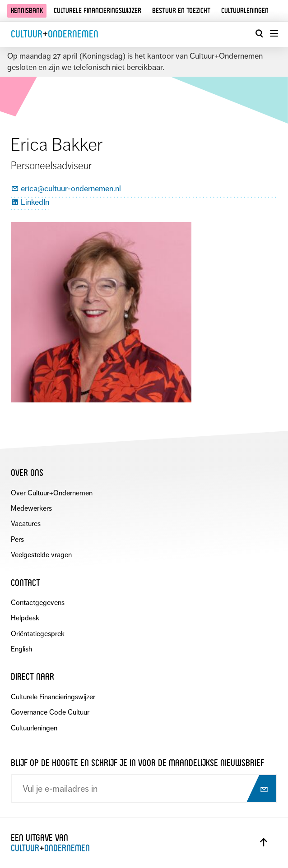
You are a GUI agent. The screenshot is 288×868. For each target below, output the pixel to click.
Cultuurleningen (245, 11)
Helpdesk (25, 618)
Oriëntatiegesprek (38, 634)
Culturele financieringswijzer (98, 11)
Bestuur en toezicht (181, 11)
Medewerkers (31, 508)
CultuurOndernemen (55, 34)
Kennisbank (27, 11)
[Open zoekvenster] (259, 33)
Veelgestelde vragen (41, 555)
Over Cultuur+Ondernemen (52, 493)
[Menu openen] (274, 33)
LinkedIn (30, 203)
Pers (17, 539)
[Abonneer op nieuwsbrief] (261, 790)
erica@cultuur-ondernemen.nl (66, 189)
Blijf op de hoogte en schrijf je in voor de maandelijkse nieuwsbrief (137, 763)
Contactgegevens (38, 603)
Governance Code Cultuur (50, 712)
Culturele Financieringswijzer (53, 697)
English (21, 649)
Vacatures (26, 524)
